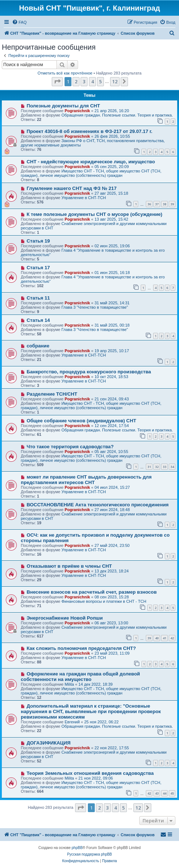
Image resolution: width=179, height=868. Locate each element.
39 (172, 204)
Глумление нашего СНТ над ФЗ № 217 (72, 188)
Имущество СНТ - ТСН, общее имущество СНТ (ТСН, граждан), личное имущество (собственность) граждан (91, 173)
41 (164, 638)
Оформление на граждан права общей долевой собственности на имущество (80, 677)
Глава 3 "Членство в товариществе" (95, 307)
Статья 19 (38, 241)
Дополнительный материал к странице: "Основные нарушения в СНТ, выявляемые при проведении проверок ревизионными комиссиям (91, 711)
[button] (57, 81)
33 (164, 467)
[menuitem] (19, 22)
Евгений (72, 722)
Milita (69, 684)
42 (172, 638)
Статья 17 (38, 268)
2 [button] (76, 81)
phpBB (77, 848)
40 (157, 638)
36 (149, 204)
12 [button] (115, 81)
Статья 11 (38, 298)
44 (164, 793)
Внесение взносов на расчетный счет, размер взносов (92, 592)
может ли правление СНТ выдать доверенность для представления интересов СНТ (86, 480)
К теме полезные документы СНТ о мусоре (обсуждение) (94, 214)
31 (149, 467)
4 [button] (92, 81)
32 (157, 467)
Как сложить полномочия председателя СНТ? (81, 648)
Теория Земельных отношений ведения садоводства (90, 773)
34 (172, 467)
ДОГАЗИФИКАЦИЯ (48, 743)
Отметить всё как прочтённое (65, 73)
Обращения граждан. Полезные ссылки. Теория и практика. (117, 115)
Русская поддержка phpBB (89, 854)
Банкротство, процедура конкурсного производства (89, 372)
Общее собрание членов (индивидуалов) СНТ (81, 421)
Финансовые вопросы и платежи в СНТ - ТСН (104, 601)
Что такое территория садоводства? (70, 447)
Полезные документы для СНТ (63, 106)
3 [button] (84, 81)
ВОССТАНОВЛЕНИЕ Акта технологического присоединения (98, 505)
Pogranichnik (77, 111)
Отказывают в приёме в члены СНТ (69, 566)
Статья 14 (38, 320)
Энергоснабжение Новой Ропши (65, 618)
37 (157, 204)
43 (157, 793)
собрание (38, 346)
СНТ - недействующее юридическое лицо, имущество (91, 162)
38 (164, 204)
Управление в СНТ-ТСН (83, 198)
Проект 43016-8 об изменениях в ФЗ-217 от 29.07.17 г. (89, 131)
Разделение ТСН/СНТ (52, 394)
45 (172, 793)
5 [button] (100, 81)
